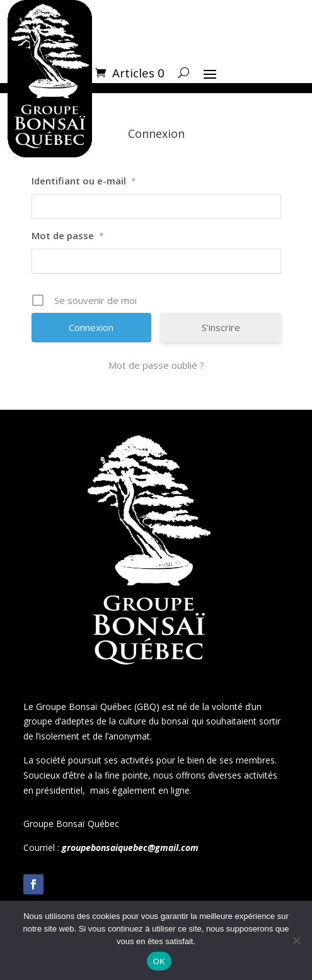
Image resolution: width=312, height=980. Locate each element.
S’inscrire (221, 327)
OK (159, 961)
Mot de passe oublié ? (156, 365)
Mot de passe (68, 235)
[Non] (296, 940)
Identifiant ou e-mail (84, 181)
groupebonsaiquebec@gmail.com (130, 848)
